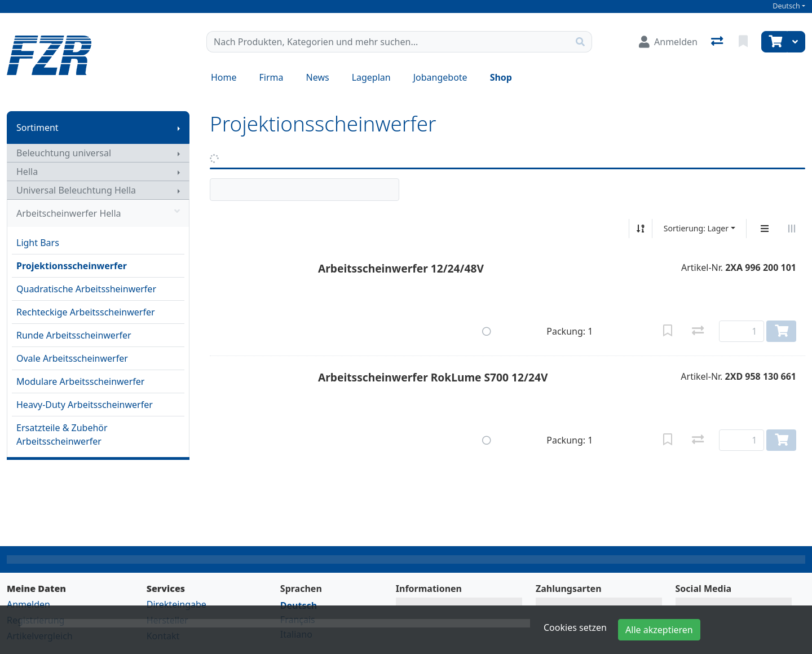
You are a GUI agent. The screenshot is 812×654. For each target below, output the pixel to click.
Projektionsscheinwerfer (72, 266)
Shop (501, 77)
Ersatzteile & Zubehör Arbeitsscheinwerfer (62, 434)
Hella (27, 172)
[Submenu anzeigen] (179, 128)
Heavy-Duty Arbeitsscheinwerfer (85, 405)
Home (224, 77)
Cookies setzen (575, 627)
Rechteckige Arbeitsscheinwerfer (86, 312)
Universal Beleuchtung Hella (76, 190)
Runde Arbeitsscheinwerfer (74, 335)
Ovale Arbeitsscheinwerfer (72, 358)
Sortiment (37, 128)
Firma (272, 77)
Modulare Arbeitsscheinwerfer (80, 381)
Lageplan (371, 77)
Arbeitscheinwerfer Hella (98, 213)
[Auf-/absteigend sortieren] (641, 229)
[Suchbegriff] (388, 42)
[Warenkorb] (774, 42)
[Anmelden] (668, 42)
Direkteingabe (176, 604)
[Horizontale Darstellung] (792, 229)
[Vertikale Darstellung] (765, 229)
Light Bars (38, 243)
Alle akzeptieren (659, 630)
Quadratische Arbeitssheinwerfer (86, 289)
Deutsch (786, 6)
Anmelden (28, 604)
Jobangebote (440, 77)
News (318, 77)
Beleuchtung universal (64, 153)
